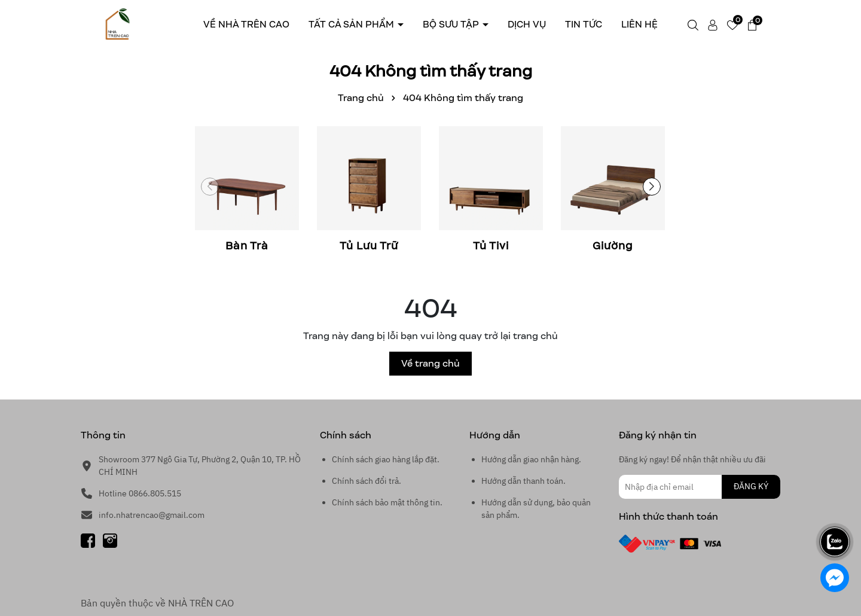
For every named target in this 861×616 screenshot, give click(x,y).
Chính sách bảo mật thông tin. (387, 502)
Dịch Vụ (527, 24)
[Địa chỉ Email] (700, 487)
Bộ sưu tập (452, 24)
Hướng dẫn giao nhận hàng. (531, 459)
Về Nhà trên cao (246, 24)
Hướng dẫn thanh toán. (523, 481)
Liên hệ (639, 24)
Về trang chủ (430, 363)
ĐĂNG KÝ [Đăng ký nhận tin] (751, 486)
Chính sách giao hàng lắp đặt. (386, 459)
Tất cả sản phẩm (352, 24)
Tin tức (584, 24)
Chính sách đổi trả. (367, 481)
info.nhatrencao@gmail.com (152, 515)
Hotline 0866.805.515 (140, 493)
